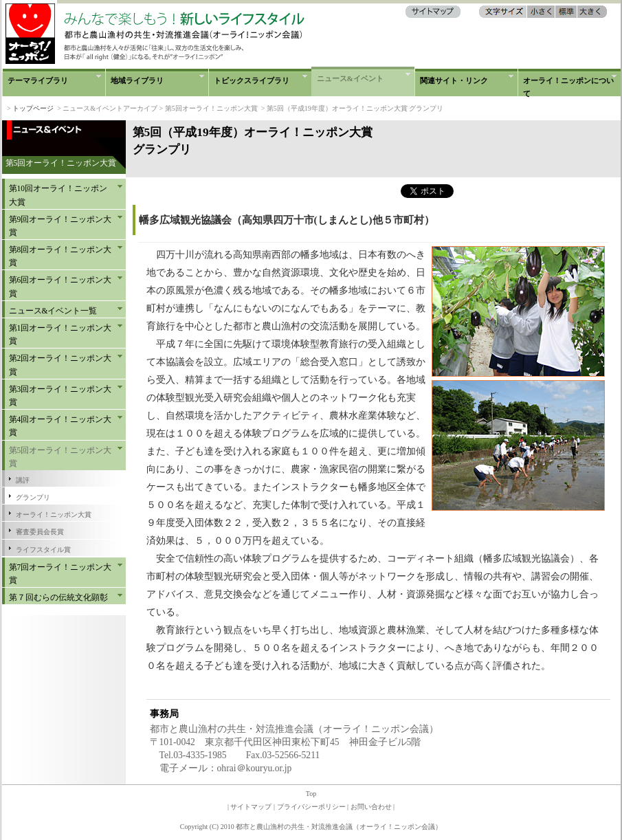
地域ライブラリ (137, 80)
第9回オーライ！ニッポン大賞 (60, 226)
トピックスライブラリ (252, 80)
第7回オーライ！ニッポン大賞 (60, 574)
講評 (23, 480)
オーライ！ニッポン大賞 (54, 515)
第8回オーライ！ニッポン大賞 (60, 256)
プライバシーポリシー (311, 807)
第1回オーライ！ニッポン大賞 (60, 334)
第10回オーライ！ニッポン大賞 (58, 195)
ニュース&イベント (350, 78)
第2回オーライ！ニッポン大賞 (60, 365)
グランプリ (33, 497)
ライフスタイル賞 (43, 550)
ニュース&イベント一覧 (53, 311)
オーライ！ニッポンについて (568, 86)
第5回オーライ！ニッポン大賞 (60, 457)
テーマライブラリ (38, 80)
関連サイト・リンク (454, 80)
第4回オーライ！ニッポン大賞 (60, 426)
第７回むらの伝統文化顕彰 (58, 597)
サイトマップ (251, 807)
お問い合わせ (371, 807)
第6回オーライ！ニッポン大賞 (60, 286)
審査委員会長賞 (40, 532)
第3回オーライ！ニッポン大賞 (60, 396)
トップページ (33, 108)
